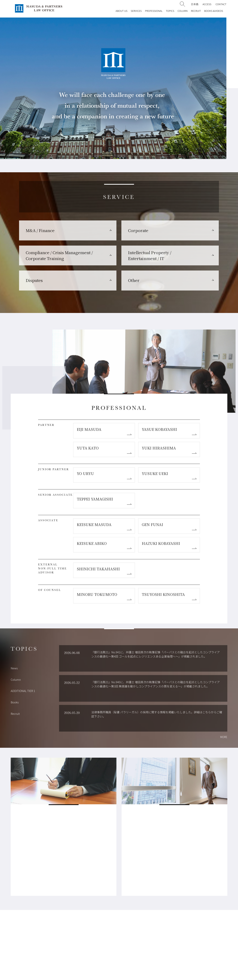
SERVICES (136, 11)
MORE (224, 737)
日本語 (195, 4)
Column (16, 680)
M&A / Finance (40, 230)
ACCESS (207, 4)
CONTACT (221, 4)
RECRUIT (196, 11)
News (14, 668)
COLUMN (183, 11)
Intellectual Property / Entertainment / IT (150, 255)
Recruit (15, 714)
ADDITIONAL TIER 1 (23, 691)
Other (134, 280)
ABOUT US (121, 11)
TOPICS (170, 11)
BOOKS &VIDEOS (214, 11)
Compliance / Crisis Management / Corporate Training (59, 255)
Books (15, 702)
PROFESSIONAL (154, 11)
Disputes (34, 280)
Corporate (138, 230)
